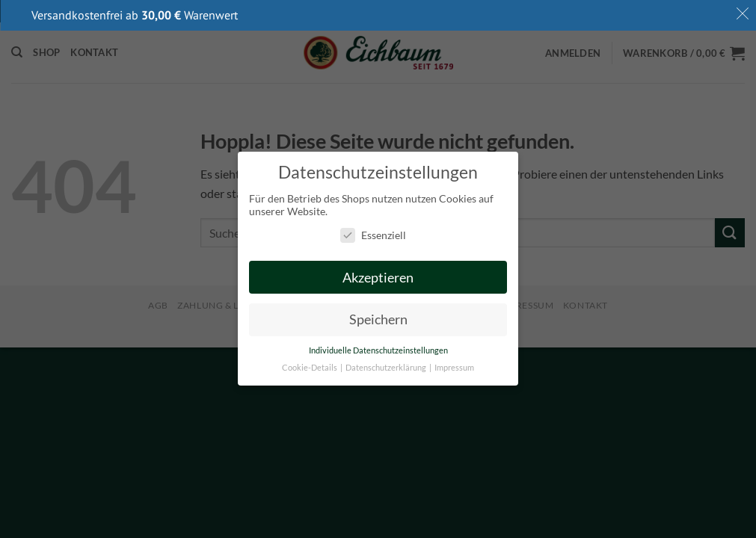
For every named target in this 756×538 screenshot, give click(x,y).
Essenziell (373, 235)
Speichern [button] (378, 320)
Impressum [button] (454, 368)
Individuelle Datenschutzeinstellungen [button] (378, 351)
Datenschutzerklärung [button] (387, 368)
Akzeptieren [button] (378, 278)
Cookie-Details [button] (310, 368)
